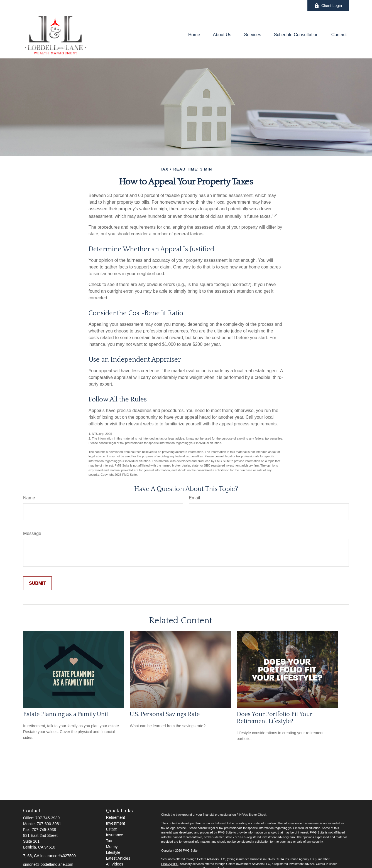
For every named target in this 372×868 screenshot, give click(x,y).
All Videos (115, 864)
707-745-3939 (47, 818)
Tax (109, 841)
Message (32, 533)
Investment (116, 823)
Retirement (116, 817)
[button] (194, 35)
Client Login (328, 6)
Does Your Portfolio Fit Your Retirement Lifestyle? (274, 718)
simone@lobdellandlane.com (48, 864)
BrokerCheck (258, 815)
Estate (112, 829)
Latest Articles (118, 858)
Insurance (115, 835)
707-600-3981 (49, 824)
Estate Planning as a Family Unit (66, 714)
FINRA (166, 864)
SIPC (175, 864)
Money (112, 847)
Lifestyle (113, 852)
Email (194, 498)
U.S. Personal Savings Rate (165, 714)
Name (29, 498)
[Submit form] (37, 583)
